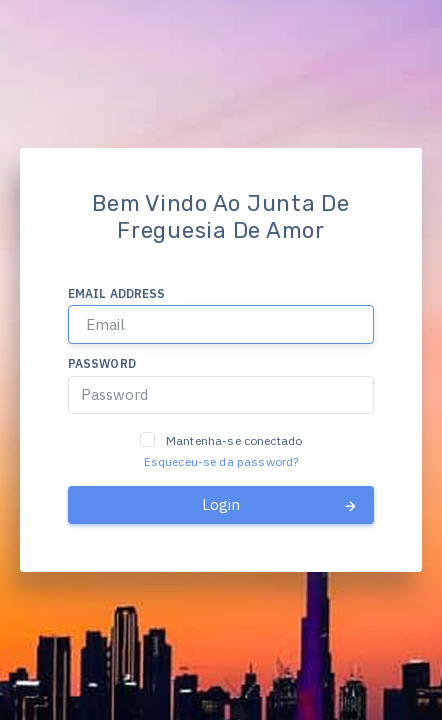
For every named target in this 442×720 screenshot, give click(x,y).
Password (102, 363)
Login (280, 505)
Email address (117, 293)
